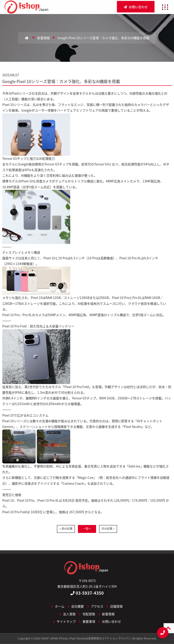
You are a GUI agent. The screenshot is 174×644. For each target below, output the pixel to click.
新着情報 (106, 614)
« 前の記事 (66, 529)
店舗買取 (115, 606)
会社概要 (76, 606)
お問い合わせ (136, 7)
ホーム (58, 606)
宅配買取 (87, 614)
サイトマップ (64, 621)
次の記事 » (108, 529)
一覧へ (87, 529)
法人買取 (68, 614)
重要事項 (87, 621)
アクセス (95, 606)
